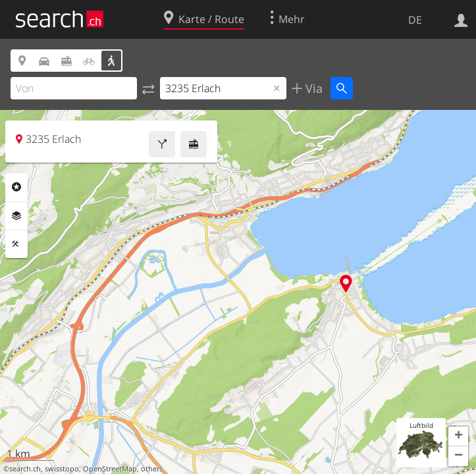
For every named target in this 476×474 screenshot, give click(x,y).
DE (415, 20)
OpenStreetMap (110, 469)
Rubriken (16, 187)
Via (312, 88)
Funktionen (16, 244)
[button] (458, 436)
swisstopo (62, 469)
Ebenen (16, 216)
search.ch (25, 469)
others (152, 469)
